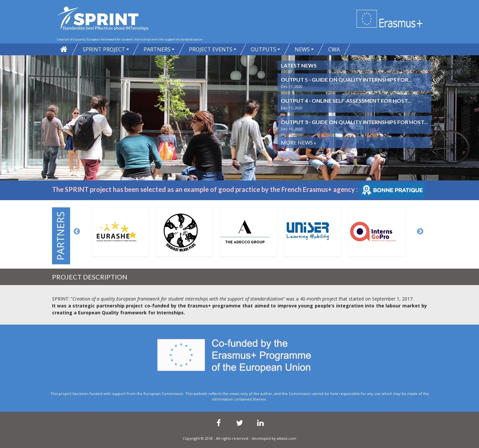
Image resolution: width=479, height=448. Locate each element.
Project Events (211, 49)
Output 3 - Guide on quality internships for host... (354, 122)
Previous (77, 232)
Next (420, 232)
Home (64, 49)
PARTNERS (157, 49)
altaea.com (287, 438)
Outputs (264, 49)
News (302, 49)
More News (297, 142)
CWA (334, 49)
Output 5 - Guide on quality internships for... (346, 79)
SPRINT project (104, 49)
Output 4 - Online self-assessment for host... (346, 101)
